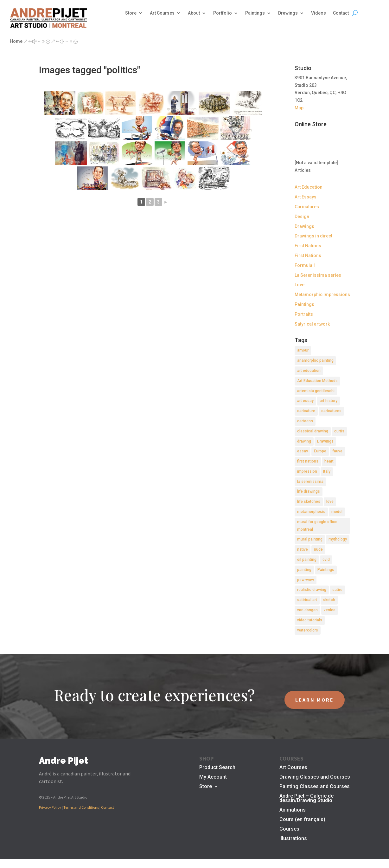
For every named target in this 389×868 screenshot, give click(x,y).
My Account (213, 777)
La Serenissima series (318, 275)
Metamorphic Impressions (322, 295)
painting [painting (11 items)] (304, 570)
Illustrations (293, 839)
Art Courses (162, 13)
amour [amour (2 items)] (303, 350)
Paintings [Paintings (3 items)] (326, 570)
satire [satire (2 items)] (337, 590)
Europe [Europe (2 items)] (320, 451)
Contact (341, 13)
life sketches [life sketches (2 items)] (309, 502)
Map (299, 108)
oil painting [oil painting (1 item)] (307, 560)
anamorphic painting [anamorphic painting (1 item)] (315, 360)
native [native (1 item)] (303, 549)
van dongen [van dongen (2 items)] (307, 610)
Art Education (309, 187)
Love (300, 285)
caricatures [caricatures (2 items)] (331, 411)
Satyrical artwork (312, 324)
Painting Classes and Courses (315, 787)
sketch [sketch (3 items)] (329, 600)
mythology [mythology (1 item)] (338, 539)
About (194, 13)
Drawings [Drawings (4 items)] (325, 441)
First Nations (308, 246)
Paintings (255, 13)
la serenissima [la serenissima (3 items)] (310, 482)
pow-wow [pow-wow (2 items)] (306, 580)
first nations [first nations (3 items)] (308, 461)
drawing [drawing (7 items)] (304, 441)
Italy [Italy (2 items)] (327, 471)
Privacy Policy (50, 807)
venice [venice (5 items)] (330, 610)
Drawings (288, 13)
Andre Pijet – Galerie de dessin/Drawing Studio (306, 799)
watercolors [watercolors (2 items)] (308, 630)
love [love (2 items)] (330, 502)
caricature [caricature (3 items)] (306, 411)
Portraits (304, 314)
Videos (319, 13)
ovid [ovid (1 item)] (326, 560)
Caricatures (307, 207)
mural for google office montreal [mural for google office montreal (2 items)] (317, 526)
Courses (289, 829)
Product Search (217, 768)
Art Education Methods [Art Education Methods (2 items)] (317, 381)
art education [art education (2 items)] (309, 371)
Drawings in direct (313, 236)
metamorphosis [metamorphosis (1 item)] (311, 512)
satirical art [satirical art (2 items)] (307, 600)
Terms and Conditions (81, 807)
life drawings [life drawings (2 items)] (309, 491)
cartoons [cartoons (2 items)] (305, 421)
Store (131, 13)
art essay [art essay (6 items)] (305, 401)
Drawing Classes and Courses (315, 777)
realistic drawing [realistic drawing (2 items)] (312, 590)
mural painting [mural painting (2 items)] (310, 539)
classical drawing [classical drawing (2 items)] (313, 431)
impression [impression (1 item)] (307, 471)
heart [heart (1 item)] (329, 461)
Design (302, 217)
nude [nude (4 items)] (318, 549)
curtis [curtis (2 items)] (339, 431)
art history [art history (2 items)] (328, 401)
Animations (293, 810)
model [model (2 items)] (337, 512)
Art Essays (306, 197)
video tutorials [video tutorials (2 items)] (310, 620)
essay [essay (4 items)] (303, 451)
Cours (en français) (302, 820)
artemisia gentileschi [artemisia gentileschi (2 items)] (316, 391)
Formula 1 (305, 265)
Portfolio (223, 13)
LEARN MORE (315, 700)
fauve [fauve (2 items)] (337, 451)
